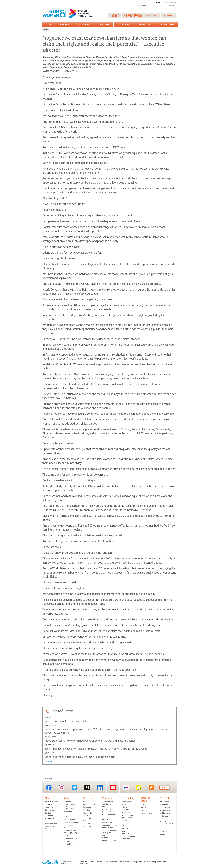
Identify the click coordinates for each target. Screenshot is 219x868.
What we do (65, 24)
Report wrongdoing (111, 862)
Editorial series (146, 808)
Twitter (74, 788)
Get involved (169, 15)
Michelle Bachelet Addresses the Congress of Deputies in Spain (80, 757)
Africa (85, 802)
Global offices (88, 824)
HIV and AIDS (69, 844)
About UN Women (51, 802)
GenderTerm (164, 834)
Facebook (49, 788)
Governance (49, 810)
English (158, 2)
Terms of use (84, 862)
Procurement (50, 832)
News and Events (145, 24)
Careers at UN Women (146, 862)
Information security (128, 862)
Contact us (49, 835)
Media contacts (146, 814)
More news (49, 761)
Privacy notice (96, 862)
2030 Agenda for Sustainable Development (108, 804)
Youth (66, 836)
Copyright (63, 862)
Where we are (84, 24)
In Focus (144, 811)
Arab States (87, 810)
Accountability (50, 819)
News (143, 805)
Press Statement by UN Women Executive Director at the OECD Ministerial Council (90, 741)
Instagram (62, 788)
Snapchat (139, 788)
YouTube (113, 788)
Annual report (165, 808)
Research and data (109, 841)
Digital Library (168, 24)
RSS (152, 788)
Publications (164, 802)
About (49, 24)
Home (46, 30)
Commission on (133, 15)
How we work (104, 24)
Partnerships (124, 24)
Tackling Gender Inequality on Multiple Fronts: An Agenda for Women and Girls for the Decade (96, 749)
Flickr (126, 788)
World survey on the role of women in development (166, 824)
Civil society (126, 813)
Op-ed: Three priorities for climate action (67, 721)
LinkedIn (100, 788)
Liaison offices (88, 827)
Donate (164, 788)
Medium (87, 788)
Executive (115, 15)
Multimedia (164, 805)
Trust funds (153, 15)
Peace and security (71, 822)
